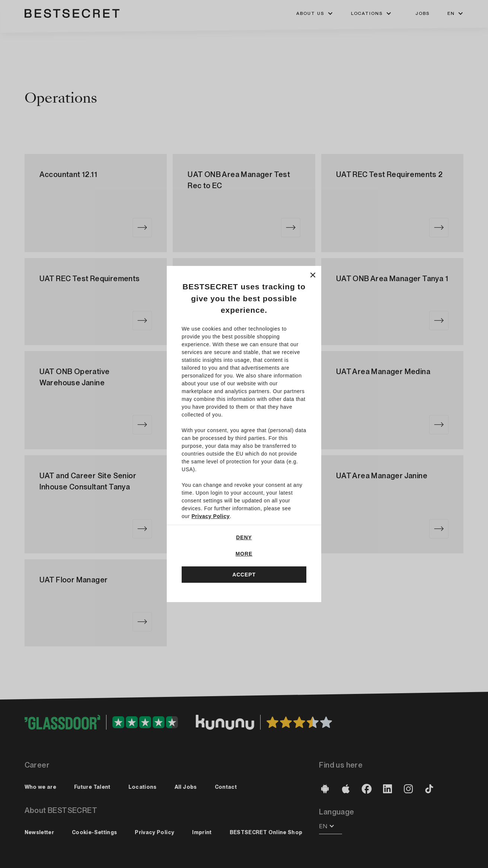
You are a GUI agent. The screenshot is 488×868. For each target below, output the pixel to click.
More (244, 554)
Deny (244, 537)
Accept (244, 575)
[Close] (313, 274)
